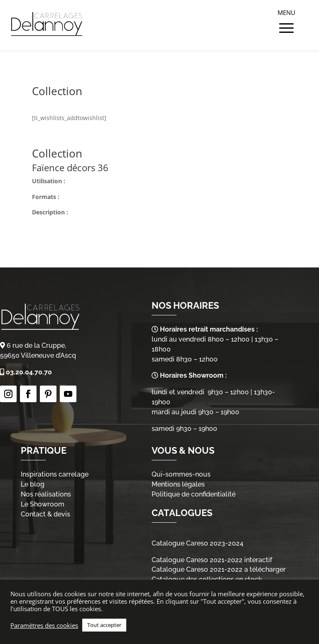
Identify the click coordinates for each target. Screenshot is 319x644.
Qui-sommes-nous (181, 474)
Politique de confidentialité (194, 494)
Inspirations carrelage (55, 474)
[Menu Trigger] (287, 19)
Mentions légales (178, 484)
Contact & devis (45, 514)
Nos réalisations (46, 494)
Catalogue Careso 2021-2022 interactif (212, 560)
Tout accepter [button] (104, 625)
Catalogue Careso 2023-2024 (198, 543)
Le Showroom (43, 504)
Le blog (33, 484)
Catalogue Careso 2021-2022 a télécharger (219, 569)
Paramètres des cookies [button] (44, 625)
